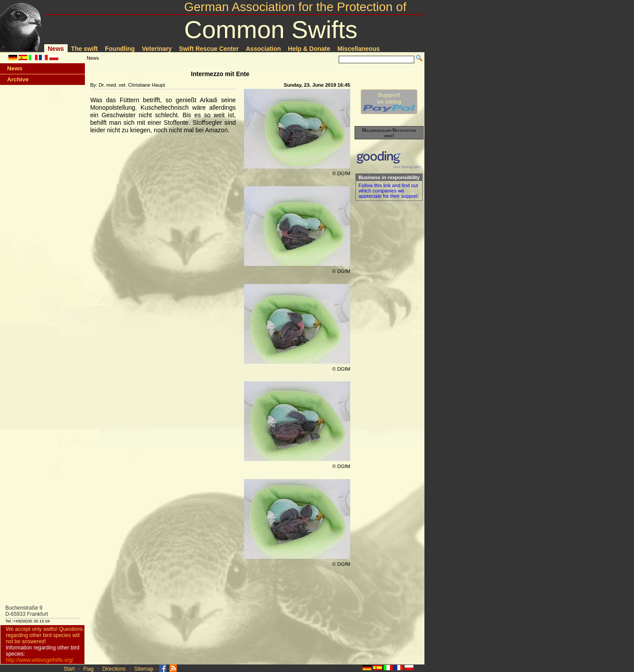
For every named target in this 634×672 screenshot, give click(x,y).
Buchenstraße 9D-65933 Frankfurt (27, 611)
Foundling (120, 49)
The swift (85, 49)
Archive (18, 79)
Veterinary (157, 49)
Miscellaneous (359, 49)
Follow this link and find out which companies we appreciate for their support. (389, 191)
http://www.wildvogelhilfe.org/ (40, 660)
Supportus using (389, 102)
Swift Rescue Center (209, 49)
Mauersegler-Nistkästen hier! (389, 133)
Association (263, 49)
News (56, 49)
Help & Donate (309, 49)
